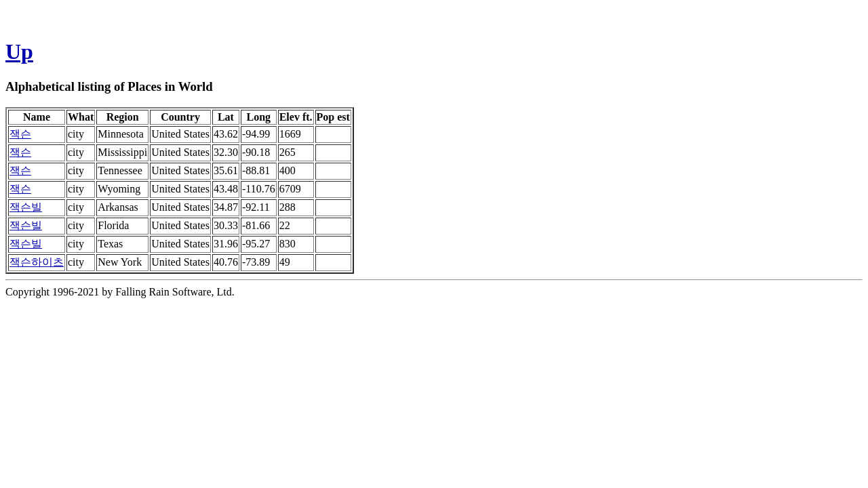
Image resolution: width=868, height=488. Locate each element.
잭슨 (20, 134)
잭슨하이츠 (37, 262)
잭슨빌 (26, 207)
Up (19, 52)
